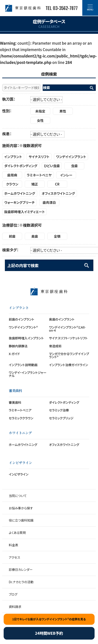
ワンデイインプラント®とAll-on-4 (67, 329)
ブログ (13, 594)
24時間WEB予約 (49, 633)
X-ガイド (14, 354)
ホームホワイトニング (23, 445)
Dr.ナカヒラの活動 (21, 582)
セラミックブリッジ (61, 418)
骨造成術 (55, 346)
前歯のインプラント (22, 319)
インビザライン (19, 474)
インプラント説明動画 (23, 365)
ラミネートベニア (20, 410)
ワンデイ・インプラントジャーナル (28, 374)
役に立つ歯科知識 (21, 520)
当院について (18, 496)
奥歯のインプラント (62, 319)
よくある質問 (17, 533)
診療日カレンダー (21, 569)
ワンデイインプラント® (23, 327)
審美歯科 (15, 402)
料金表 (13, 545)
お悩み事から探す (21, 508)
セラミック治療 (59, 410)
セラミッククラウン (21, 418)
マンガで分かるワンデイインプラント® (69, 355)
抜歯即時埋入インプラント (26, 338)
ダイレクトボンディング (64, 402)
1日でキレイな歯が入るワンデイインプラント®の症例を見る (49, 619)
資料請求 (15, 607)
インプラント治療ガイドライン (69, 365)
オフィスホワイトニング (64, 445)
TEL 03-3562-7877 (62, 8)
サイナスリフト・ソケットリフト (68, 338)
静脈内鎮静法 (18, 346)
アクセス (14, 557)
